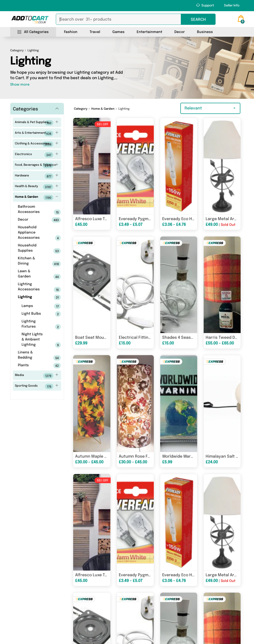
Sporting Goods (37, 386)
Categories (25, 109)
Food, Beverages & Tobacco (37, 166)
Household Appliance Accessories (32, 233)
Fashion (71, 32)
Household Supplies (32, 249)
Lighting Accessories (32, 287)
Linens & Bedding (32, 356)
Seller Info (232, 6)
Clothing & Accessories (37, 144)
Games (118, 32)
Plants (32, 366)
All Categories (33, 32)
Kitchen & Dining (32, 262)
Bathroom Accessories (32, 210)
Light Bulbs (33, 314)
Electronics (37, 155)
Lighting (32, 297)
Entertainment (149, 32)
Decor (180, 32)
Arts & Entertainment (37, 134)
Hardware (37, 176)
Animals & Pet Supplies (37, 123)
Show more (20, 85)
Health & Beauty (37, 187)
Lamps (33, 306)
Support (205, 5)
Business (205, 32)
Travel (95, 32)
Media (37, 376)
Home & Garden (37, 198)
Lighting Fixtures (33, 325)
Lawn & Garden (32, 274)
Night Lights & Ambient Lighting (33, 340)
